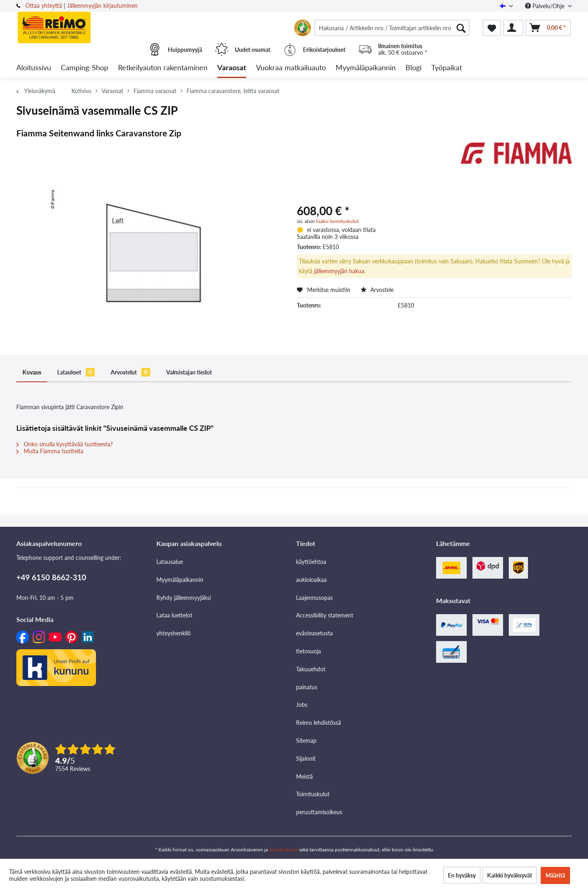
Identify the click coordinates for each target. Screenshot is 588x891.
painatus (307, 687)
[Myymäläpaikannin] (366, 68)
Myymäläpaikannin (180, 580)
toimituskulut (283, 850)
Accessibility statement (325, 615)
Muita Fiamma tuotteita (50, 451)
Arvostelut (130, 372)
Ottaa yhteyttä (44, 6)
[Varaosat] (232, 68)
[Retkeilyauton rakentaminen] (163, 68)
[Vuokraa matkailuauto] (291, 68)
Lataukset (76, 372)
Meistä (304, 776)
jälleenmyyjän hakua (339, 271)
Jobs (302, 705)
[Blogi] (413, 68)
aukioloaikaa (311, 580)
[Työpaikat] (447, 68)
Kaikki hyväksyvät (510, 875)
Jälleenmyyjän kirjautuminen (102, 6)
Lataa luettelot (174, 615)
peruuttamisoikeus (319, 812)
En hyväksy (462, 875)
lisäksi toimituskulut (337, 221)
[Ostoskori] (548, 28)
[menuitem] (392, 28)
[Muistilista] (492, 28)
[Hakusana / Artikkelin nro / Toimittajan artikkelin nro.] (392, 28)
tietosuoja (308, 651)
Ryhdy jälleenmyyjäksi (184, 598)
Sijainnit (306, 758)
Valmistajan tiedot (189, 372)
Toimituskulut (313, 794)
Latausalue (170, 562)
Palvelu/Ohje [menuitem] (546, 6)
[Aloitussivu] (34, 68)
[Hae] (461, 28)
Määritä (555, 875)
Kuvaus (32, 372)
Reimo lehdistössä (318, 723)
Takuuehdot (311, 669)
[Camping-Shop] (85, 68)
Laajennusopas (314, 598)
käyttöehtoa (311, 562)
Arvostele (377, 290)
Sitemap (306, 741)
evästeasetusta (314, 633)
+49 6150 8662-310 (51, 577)
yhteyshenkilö (174, 633)
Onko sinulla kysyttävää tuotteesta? (65, 444)
